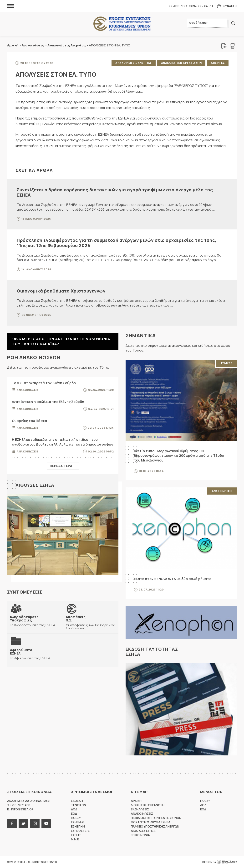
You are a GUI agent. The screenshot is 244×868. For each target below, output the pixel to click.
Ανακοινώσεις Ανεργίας (66, 45)
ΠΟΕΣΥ (76, 818)
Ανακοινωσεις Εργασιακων (181, 63)
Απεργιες (218, 63)
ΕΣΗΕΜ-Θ (78, 822)
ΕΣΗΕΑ (122, 24)
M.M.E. (75, 839)
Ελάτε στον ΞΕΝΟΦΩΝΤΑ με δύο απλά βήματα (173, 579)
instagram (35, 823)
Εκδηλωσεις (140, 809)
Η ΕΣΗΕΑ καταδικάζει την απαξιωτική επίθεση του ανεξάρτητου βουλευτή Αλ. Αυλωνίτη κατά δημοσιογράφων (63, 442)
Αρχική (13, 45)
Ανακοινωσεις (28, 390)
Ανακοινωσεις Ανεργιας (134, 63)
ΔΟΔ (74, 809)
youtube (46, 823)
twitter (23, 823)
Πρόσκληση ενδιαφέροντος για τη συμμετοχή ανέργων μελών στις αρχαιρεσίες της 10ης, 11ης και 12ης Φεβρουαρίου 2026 (117, 243)
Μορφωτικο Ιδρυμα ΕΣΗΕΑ (151, 822)
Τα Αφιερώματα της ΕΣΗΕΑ (30, 654)
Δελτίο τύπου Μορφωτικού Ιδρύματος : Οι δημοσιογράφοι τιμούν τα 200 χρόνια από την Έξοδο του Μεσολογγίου (179, 456)
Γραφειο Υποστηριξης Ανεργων (155, 826)
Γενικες (227, 363)
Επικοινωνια (140, 835)
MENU (10, 6)
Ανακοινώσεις (33, 45)
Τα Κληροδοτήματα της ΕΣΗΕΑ (35, 621)
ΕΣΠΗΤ (76, 835)
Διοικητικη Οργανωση (148, 805)
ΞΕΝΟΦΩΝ (79, 805)
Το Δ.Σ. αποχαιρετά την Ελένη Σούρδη (44, 383)
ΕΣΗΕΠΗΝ (78, 826)
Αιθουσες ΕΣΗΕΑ (35, 485)
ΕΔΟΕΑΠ (77, 801)
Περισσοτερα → (63, 466)
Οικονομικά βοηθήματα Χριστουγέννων (61, 291)
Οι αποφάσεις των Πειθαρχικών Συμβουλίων (91, 622)
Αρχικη (136, 801)
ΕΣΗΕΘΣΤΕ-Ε (80, 831)
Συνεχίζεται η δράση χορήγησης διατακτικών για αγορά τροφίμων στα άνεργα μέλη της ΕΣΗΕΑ (115, 192)
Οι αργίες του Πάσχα (30, 421)
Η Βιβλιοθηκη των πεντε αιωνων (156, 818)
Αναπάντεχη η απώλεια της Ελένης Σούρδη (48, 402)
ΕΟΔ (74, 814)
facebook (12, 823)
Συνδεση (230, 6)
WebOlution (227, 862)
